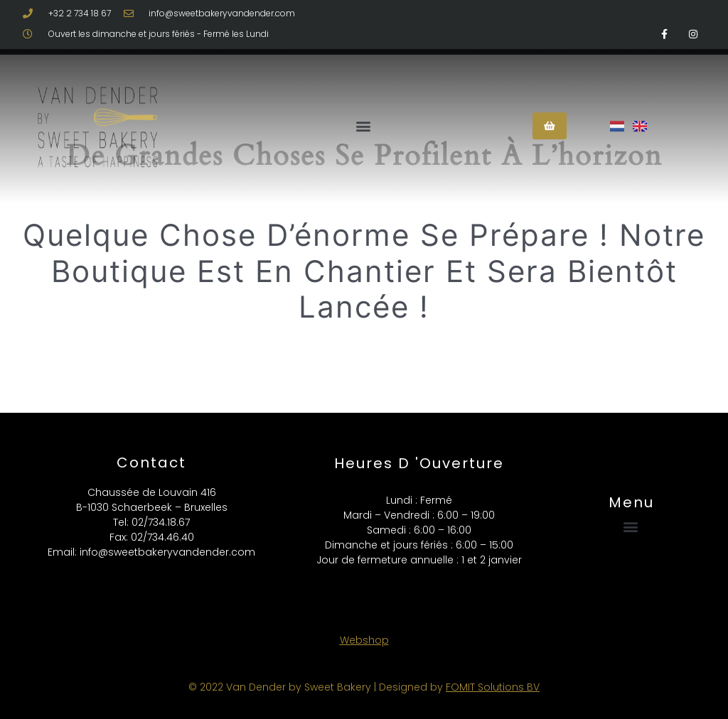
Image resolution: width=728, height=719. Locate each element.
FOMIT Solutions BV (493, 687)
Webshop (364, 640)
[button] (364, 113)
